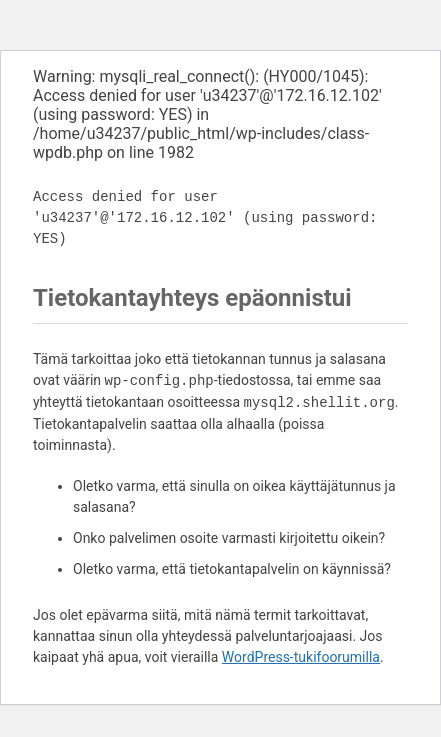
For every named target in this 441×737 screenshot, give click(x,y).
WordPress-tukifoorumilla (301, 657)
